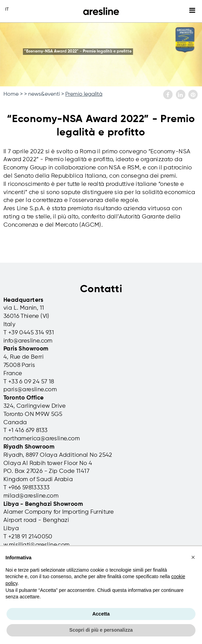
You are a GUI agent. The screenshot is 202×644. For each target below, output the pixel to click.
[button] (193, 557)
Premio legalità (84, 94)
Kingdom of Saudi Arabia (38, 480)
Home (11, 94)
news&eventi (44, 94)
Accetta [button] (101, 614)
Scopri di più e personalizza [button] (101, 630)
